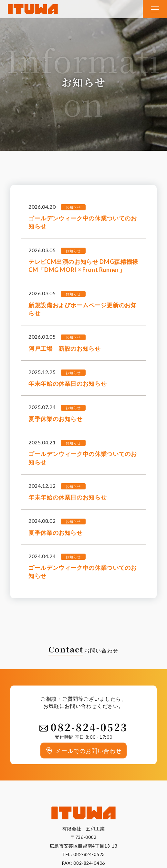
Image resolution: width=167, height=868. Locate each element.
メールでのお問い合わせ (88, 750)
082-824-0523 (89, 854)
